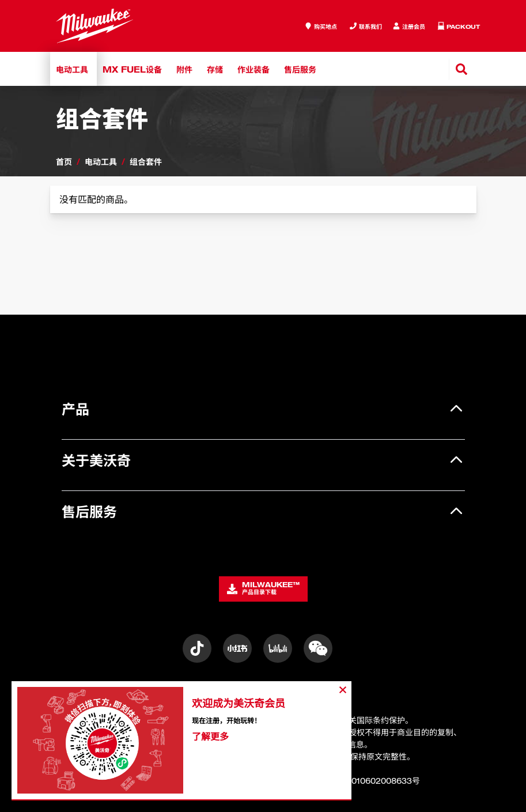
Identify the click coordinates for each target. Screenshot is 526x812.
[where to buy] (321, 26)
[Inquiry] (409, 26)
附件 (184, 69)
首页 (64, 161)
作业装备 (253, 69)
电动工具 (72, 69)
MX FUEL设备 (132, 69)
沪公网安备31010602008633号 (357, 781)
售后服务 (300, 69)
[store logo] (94, 26)
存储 (215, 69)
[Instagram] (197, 648)
